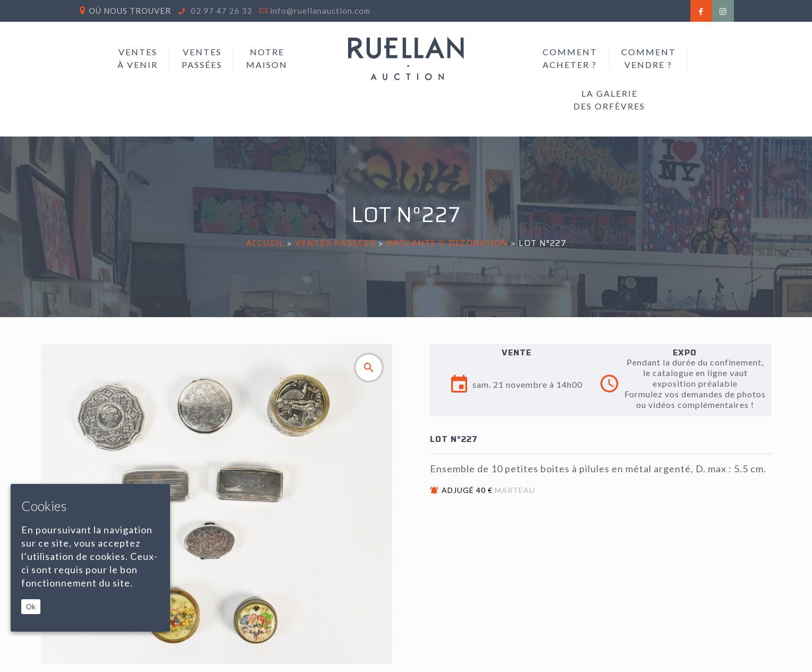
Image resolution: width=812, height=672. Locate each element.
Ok (31, 607)
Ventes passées (335, 243)
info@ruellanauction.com (320, 11)
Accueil (265, 243)
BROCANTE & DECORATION (447, 243)
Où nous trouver (130, 11)
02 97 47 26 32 (221, 11)
